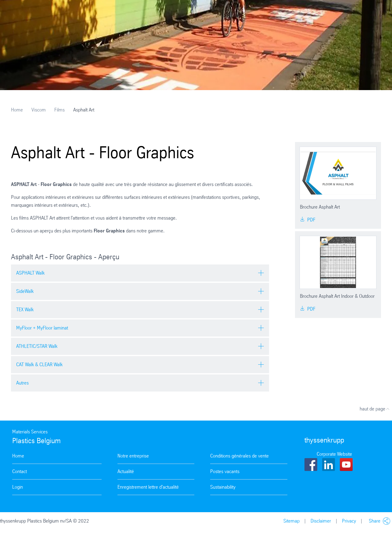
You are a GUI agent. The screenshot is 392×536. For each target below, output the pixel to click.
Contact (20, 471)
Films (59, 110)
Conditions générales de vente (239, 456)
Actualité (126, 471)
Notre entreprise (133, 456)
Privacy (349, 521)
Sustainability (223, 487)
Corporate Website (334, 454)
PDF (308, 220)
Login (18, 487)
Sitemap (291, 521)
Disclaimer (321, 521)
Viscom (39, 110)
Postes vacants (225, 471)
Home (17, 110)
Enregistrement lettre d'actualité (148, 487)
